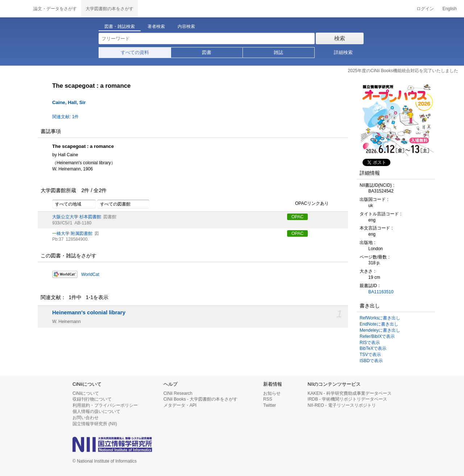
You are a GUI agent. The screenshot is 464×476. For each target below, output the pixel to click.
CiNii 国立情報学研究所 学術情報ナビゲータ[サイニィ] (14, 9)
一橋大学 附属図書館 (72, 233)
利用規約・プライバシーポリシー (105, 405)
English (450, 9)
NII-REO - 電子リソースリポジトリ (342, 405)
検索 (340, 38)
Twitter (270, 405)
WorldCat (90, 274)
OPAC (297, 217)
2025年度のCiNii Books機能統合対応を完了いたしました (403, 71)
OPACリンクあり (308, 204)
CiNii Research (178, 393)
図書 (207, 52)
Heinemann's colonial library (89, 312)
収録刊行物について (92, 399)
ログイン (425, 9)
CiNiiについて (86, 393)
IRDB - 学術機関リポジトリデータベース (347, 399)
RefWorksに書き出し (380, 318)
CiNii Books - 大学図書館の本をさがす (201, 399)
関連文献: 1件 (65, 117)
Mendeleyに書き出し (380, 330)
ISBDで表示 (371, 361)
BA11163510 (381, 292)
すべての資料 (135, 52)
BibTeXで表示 (373, 348)
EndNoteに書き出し (379, 324)
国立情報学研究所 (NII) (95, 424)
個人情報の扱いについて (96, 411)
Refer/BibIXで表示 (377, 336)
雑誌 (278, 52)
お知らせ (272, 393)
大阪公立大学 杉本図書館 (77, 217)
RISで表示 (370, 343)
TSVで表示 (370, 355)
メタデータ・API (180, 405)
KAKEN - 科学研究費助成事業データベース (350, 393)
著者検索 (156, 26)
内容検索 (186, 26)
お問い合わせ (86, 418)
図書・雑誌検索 (120, 26)
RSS (268, 399)
